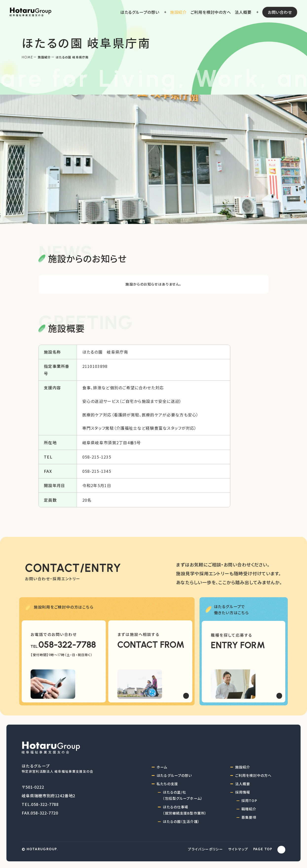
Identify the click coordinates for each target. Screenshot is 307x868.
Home (27, 57)
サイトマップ (238, 849)
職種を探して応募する (232, 635)
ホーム (162, 767)
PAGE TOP (263, 849)
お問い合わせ (280, 12)
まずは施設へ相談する (138, 634)
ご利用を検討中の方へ (253, 775)
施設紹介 (44, 57)
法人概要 (243, 784)
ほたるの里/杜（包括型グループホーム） (183, 795)
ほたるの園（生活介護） (181, 821)
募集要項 (249, 817)
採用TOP (249, 800)
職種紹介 (249, 809)
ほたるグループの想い (174, 775)
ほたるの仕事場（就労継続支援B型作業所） (185, 810)
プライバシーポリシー (205, 849)
